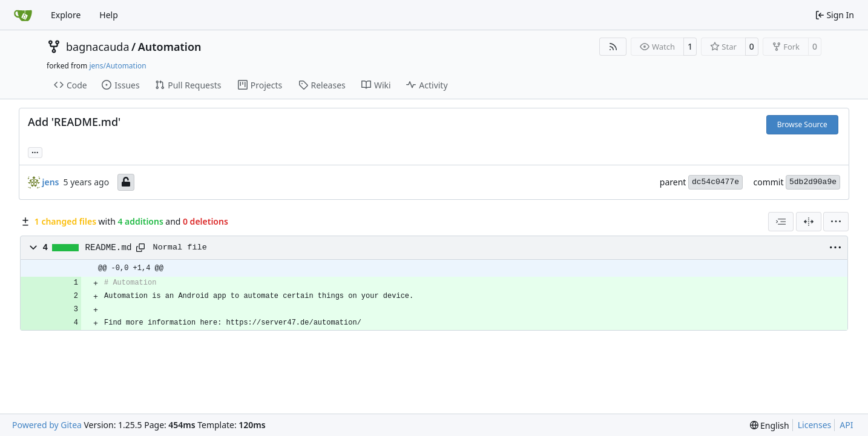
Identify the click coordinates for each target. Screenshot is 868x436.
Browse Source (802, 124)
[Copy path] (140, 248)
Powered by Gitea (47, 425)
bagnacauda (98, 47)
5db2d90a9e (813, 182)
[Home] (23, 15)
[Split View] (809, 222)
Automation (170, 47)
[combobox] (781, 222)
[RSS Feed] (613, 47)
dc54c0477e (715, 182)
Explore (66, 15)
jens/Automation (117, 66)
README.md (109, 248)
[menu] (836, 222)
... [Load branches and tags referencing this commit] (35, 151)
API (846, 425)
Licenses (815, 425)
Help (109, 15)
